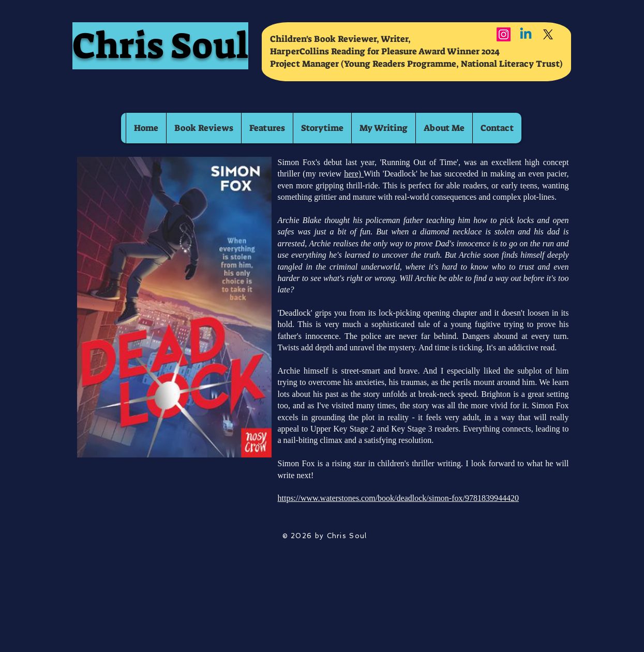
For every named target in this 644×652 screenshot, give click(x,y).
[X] (548, 34)
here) (354, 174)
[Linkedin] (526, 34)
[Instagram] (504, 34)
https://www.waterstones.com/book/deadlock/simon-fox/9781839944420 (398, 498)
